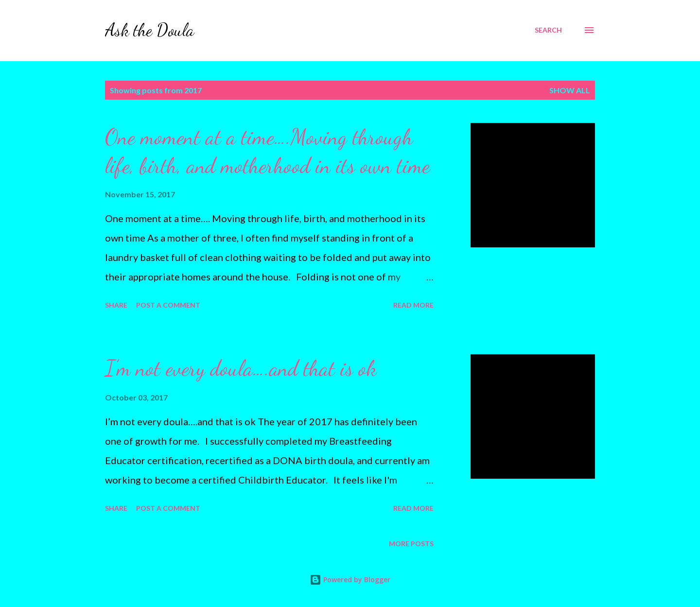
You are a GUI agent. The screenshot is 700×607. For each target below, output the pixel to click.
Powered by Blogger (350, 580)
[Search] (548, 30)
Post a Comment (168, 305)
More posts (411, 544)
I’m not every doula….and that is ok (241, 368)
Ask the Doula (149, 30)
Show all (570, 90)
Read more (413, 305)
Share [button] (116, 305)
